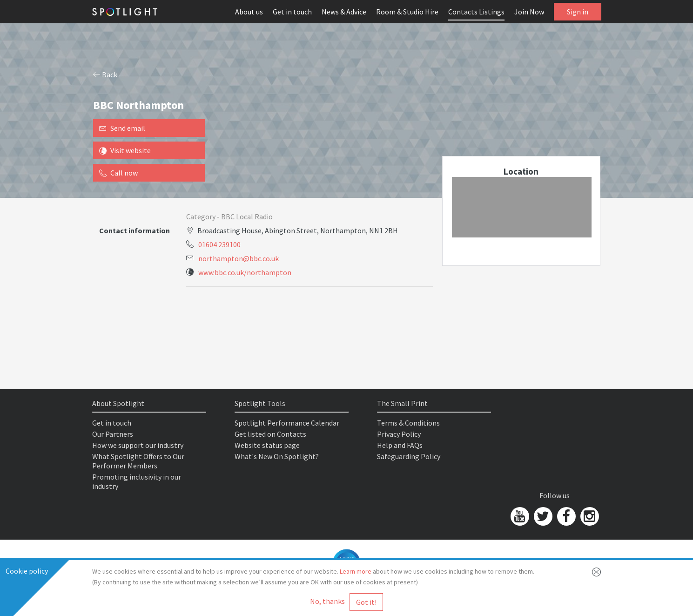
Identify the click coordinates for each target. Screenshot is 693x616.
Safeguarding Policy (409, 456)
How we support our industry (138, 445)
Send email (122, 128)
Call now (118, 173)
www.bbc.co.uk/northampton (245, 272)
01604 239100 (219, 244)
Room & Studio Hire (407, 12)
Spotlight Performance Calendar (287, 423)
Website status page (267, 445)
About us (249, 12)
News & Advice (344, 12)
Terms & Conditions (408, 423)
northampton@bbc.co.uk (239, 258)
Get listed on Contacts (270, 434)
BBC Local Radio (247, 217)
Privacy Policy (399, 434)
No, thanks (327, 601)
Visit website (125, 150)
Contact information (135, 230)
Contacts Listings (476, 12)
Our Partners (113, 434)
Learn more (356, 571)
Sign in (578, 12)
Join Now (529, 12)
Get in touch (292, 12)
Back (105, 74)
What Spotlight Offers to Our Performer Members (138, 461)
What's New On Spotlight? (277, 456)
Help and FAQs (400, 445)
